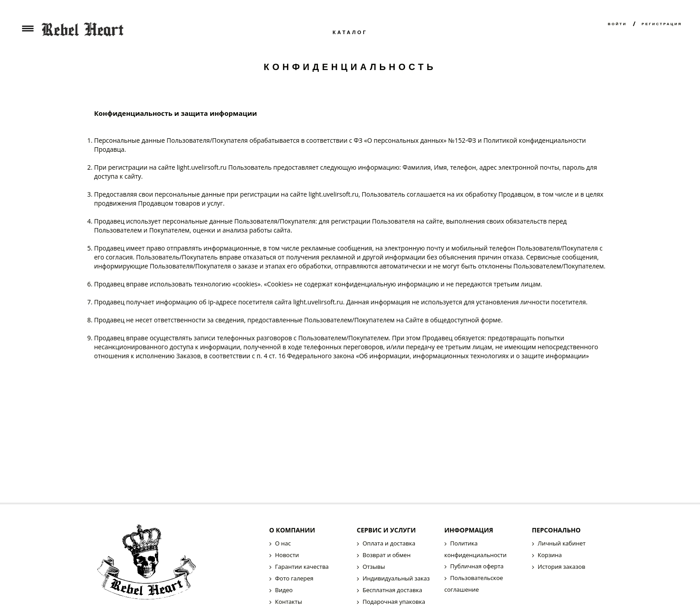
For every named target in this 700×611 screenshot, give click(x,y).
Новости (287, 555)
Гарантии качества (302, 567)
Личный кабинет (562, 543)
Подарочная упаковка (394, 602)
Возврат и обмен (387, 555)
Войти (617, 24)
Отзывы (374, 567)
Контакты (289, 602)
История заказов (562, 567)
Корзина (550, 555)
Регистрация (662, 24)
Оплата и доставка (389, 543)
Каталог (350, 33)
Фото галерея (295, 578)
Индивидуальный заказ (396, 578)
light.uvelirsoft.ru (202, 167)
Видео (284, 590)
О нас (283, 543)
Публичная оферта (477, 566)
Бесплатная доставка (393, 590)
